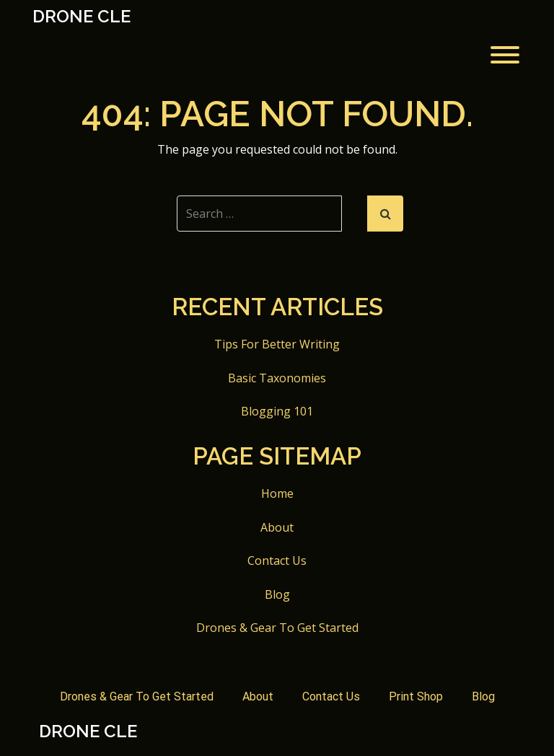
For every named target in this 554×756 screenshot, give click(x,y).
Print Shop (416, 696)
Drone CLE (82, 17)
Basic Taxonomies (277, 378)
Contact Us (277, 561)
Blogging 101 (277, 411)
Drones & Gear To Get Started (277, 628)
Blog (277, 594)
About (277, 527)
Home (277, 493)
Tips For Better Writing (277, 344)
